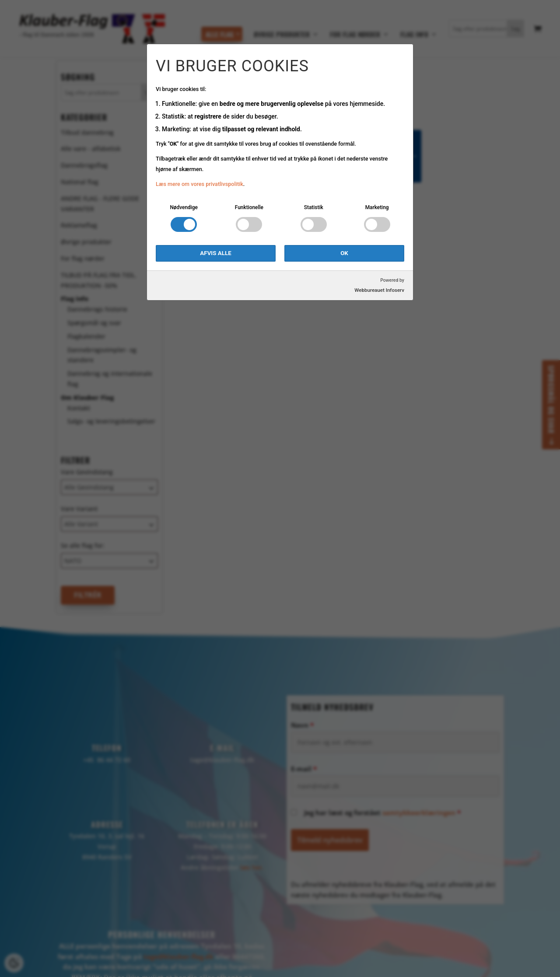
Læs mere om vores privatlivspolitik (199, 184)
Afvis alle (215, 253)
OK (344, 253)
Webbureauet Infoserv (379, 290)
